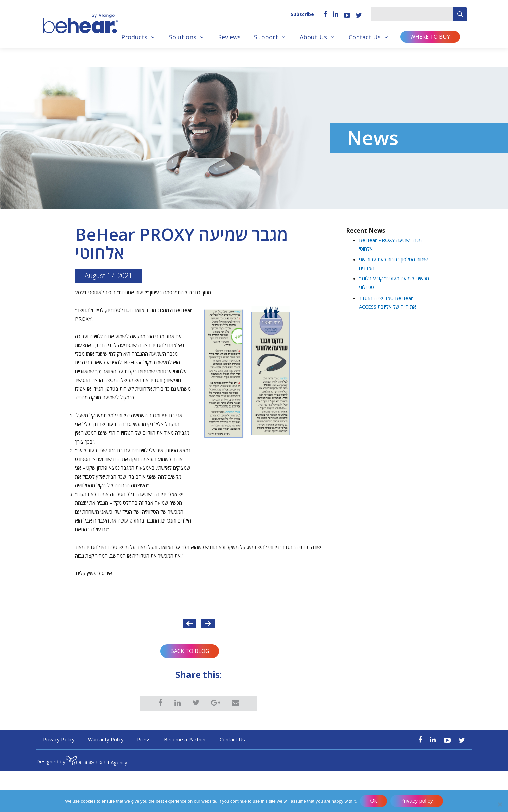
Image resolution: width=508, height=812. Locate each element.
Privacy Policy (59, 739)
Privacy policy (417, 801)
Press (144, 739)
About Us (313, 37)
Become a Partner (185, 739)
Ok (374, 801)
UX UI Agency (96, 762)
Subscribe (302, 14)
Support (266, 37)
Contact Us (365, 37)
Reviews (229, 37)
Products (134, 37)
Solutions (183, 37)
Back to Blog (190, 651)
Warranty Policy (106, 739)
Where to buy (430, 37)
